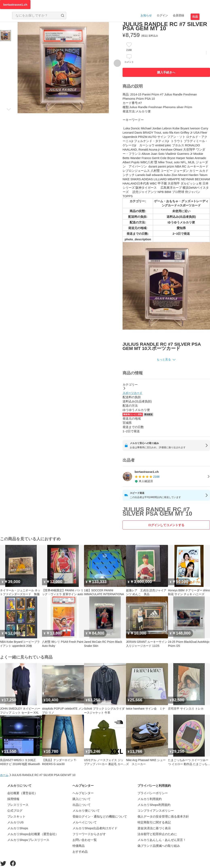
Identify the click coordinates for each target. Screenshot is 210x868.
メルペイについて (85, 822)
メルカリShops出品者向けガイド (95, 828)
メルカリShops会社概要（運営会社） (33, 834)
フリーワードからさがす (89, 834)
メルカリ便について (86, 811)
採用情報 (13, 799)
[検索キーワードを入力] (36, 16)
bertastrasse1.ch (15, 5)
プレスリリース (18, 805)
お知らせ (146, 15)
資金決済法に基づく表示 (154, 828)
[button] (166, 360)
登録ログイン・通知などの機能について (100, 816)
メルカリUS (15, 822)
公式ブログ (15, 811)
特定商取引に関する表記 (154, 822)
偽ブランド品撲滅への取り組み (159, 846)
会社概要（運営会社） (22, 793)
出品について (82, 805)
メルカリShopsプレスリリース (28, 840)
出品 (195, 17)
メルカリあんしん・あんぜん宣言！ (162, 840)
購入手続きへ (166, 72)
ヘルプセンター (83, 793)
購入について (82, 799)
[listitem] (166, 476)
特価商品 (79, 846)
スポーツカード (132, 393)
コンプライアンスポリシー (156, 811)
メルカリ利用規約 (150, 799)
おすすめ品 (80, 852)
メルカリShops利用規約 (154, 805)
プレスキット (16, 816)
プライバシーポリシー (153, 793)
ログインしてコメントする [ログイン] (166, 525)
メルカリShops (18, 828)
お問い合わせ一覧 (85, 840)
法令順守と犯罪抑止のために (157, 834)
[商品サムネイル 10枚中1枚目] (6, 36)
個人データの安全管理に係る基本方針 (163, 816)
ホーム (4, 775)
